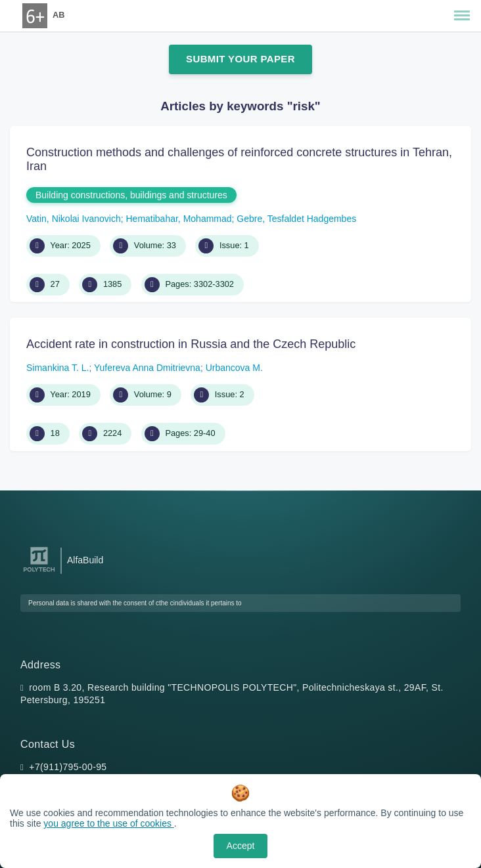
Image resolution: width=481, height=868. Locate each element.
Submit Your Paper (240, 59)
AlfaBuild (85, 560)
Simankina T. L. (57, 368)
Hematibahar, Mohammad (178, 219)
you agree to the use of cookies (108, 823)
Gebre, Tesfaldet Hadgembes (296, 219)
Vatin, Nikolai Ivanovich (74, 219)
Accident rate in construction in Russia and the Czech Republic (191, 344)
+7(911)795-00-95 (68, 767)
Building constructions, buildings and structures (131, 195)
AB (58, 15)
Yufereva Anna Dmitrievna (147, 368)
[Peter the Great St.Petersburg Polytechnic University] (39, 572)
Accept (241, 846)
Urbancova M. (234, 368)
